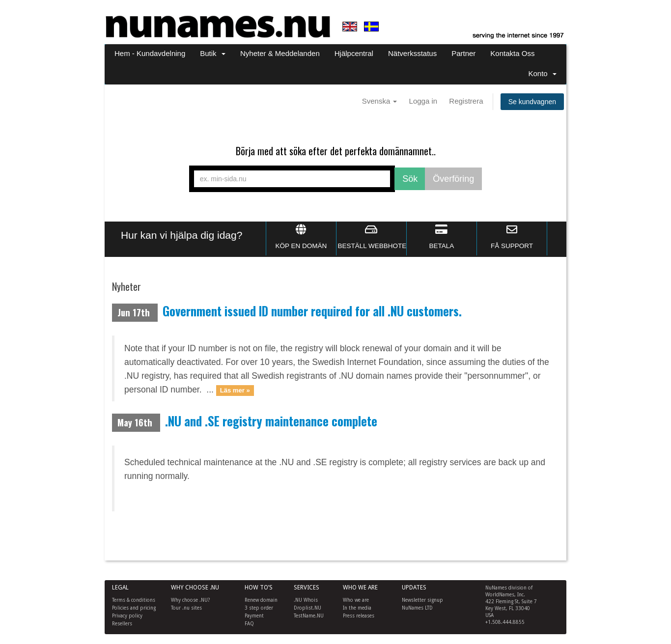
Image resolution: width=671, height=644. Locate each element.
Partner (463, 53)
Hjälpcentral (354, 53)
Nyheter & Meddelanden (280, 53)
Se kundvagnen (532, 102)
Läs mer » (235, 390)
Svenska (380, 101)
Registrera (466, 101)
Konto (542, 73)
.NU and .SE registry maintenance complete (271, 421)
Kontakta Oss (512, 53)
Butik (213, 53)
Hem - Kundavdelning (150, 53)
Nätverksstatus (412, 53)
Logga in (423, 101)
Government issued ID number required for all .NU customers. (312, 311)
